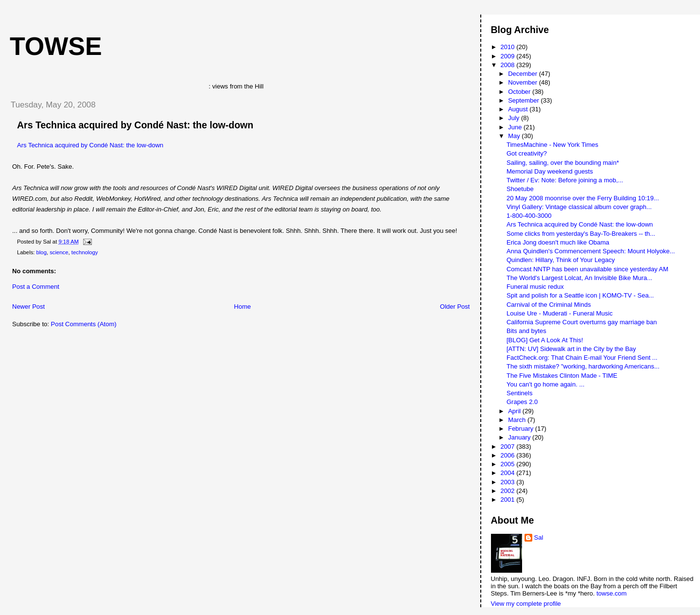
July (515, 118)
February (522, 429)
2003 (509, 482)
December (524, 74)
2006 (509, 455)
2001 (509, 500)
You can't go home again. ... (545, 384)
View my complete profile (526, 604)
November (524, 82)
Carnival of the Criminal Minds (549, 305)
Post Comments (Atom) (84, 324)
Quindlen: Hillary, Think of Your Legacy (561, 260)
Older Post (455, 307)
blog (42, 252)
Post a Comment (36, 287)
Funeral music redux (535, 287)
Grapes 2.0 (522, 402)
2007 (509, 447)
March (518, 420)
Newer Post (28, 307)
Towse (56, 46)
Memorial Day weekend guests (550, 171)
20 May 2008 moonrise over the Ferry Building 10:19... (583, 198)
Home (242, 307)
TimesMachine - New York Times (552, 145)
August (519, 109)
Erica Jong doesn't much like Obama (558, 242)
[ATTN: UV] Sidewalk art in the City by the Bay (571, 349)
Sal (539, 537)
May (515, 136)
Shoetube (520, 189)
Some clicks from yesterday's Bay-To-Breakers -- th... (581, 234)
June (516, 127)
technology (85, 252)
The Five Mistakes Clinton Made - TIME (562, 376)
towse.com (612, 593)
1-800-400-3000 (529, 216)
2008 (509, 65)
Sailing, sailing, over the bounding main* (563, 163)
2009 (509, 56)
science (59, 252)
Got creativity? (527, 153)
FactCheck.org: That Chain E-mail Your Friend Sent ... (582, 358)
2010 (509, 47)
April (515, 411)
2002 (509, 491)
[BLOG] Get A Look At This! (545, 340)
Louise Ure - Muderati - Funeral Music (560, 313)
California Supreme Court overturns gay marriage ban (582, 322)
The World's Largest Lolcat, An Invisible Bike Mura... (579, 278)
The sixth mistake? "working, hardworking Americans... (583, 366)
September (524, 100)
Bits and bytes (526, 331)
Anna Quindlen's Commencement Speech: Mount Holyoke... (591, 251)
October (520, 92)
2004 (509, 473)
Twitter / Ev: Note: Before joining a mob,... (565, 180)
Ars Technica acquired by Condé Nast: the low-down (135, 125)
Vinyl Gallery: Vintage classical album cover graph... (579, 207)
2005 (509, 464)
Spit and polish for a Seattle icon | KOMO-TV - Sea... (580, 295)
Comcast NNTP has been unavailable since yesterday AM (587, 269)
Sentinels (519, 393)
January (520, 437)
